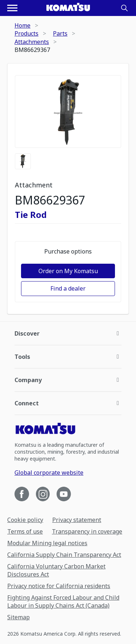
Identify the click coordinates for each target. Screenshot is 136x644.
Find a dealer (68, 288)
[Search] (124, 8)
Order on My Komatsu (68, 271)
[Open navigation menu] (12, 8)
